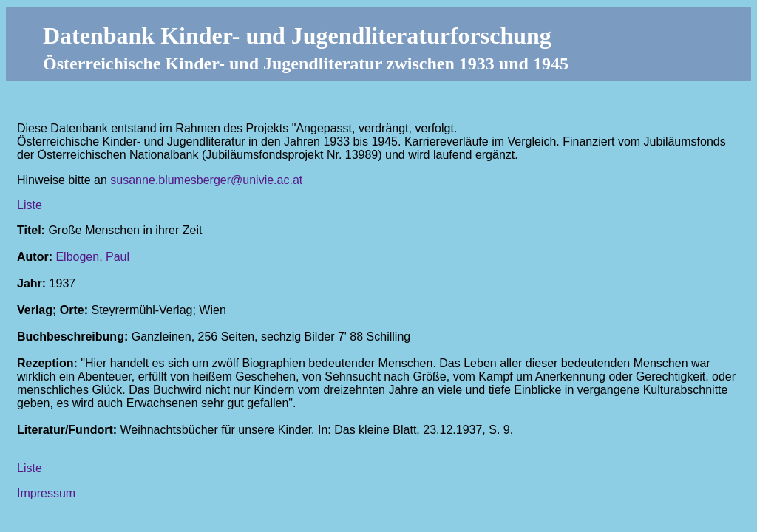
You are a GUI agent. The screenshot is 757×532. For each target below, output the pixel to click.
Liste (30, 205)
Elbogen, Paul (92, 257)
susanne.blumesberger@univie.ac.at (206, 180)
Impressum (46, 493)
